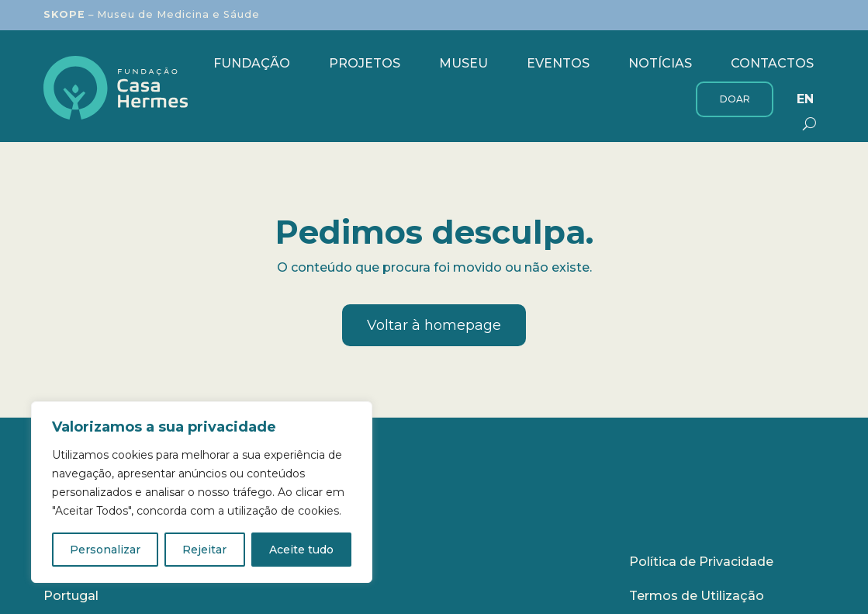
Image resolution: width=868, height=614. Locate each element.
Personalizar (105, 550)
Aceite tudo (301, 550)
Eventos (558, 63)
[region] (202, 492)
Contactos (772, 63)
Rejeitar (204, 550)
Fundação (252, 63)
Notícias (660, 63)
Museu (463, 63)
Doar (735, 99)
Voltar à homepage (434, 325)
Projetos (365, 63)
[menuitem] (805, 99)
